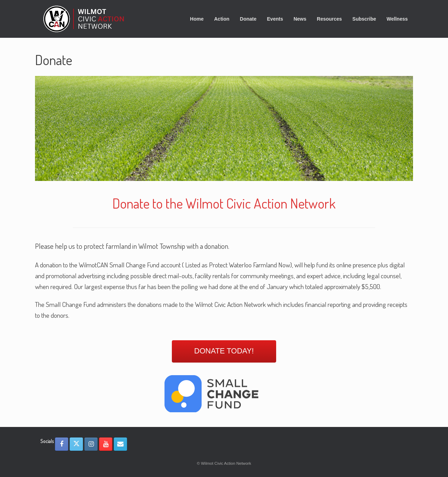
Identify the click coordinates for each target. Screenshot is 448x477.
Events (275, 19)
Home (197, 19)
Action (222, 19)
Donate (248, 19)
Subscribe (364, 19)
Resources (329, 19)
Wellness (397, 19)
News (300, 19)
